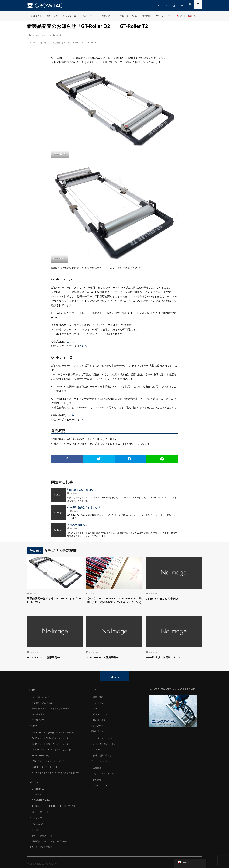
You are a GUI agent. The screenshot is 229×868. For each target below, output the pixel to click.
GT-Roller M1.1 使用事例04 (105, 658)
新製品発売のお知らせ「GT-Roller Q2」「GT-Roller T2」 (54, 601)
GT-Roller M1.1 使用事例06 (164, 598)
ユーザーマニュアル (103, 738)
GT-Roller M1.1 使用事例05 (45, 658)
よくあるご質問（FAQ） (105, 744)
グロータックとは (129, 16)
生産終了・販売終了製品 (42, 844)
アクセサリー (36, 815)
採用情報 (147, 16)
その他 (58, 35)
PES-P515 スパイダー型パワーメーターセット (55, 733)
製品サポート (90, 16)
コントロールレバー (42, 698)
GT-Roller (34, 781)
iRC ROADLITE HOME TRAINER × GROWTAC (55, 804)
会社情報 (97, 767)
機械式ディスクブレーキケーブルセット (52, 839)
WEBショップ (163, 16)
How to (97, 749)
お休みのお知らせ (77, 525)
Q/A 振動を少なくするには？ (84, 507)
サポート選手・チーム (104, 773)
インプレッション (102, 715)
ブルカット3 (38, 822)
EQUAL (33, 691)
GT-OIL (36, 828)
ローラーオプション (42, 810)
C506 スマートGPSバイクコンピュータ (51, 744)
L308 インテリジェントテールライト (50, 761)
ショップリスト (70, 16)
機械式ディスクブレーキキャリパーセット (53, 709)
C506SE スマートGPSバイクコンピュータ (53, 749)
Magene (33, 726)
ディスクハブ (38, 720)
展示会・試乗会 (101, 720)
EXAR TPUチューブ (42, 755)
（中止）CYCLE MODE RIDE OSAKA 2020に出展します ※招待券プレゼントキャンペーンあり (114, 603)
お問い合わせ (108, 16)
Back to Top (115, 678)
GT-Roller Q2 (38, 787)
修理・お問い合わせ (103, 755)
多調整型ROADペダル (43, 704)
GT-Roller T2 (38, 793)
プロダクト (36, 16)
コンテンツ (52, 16)
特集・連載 (99, 698)
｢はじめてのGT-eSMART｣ (82, 490)
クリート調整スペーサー (44, 833)
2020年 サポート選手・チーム (165, 658)
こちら (70, 341)
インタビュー (100, 704)
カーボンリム (38, 715)
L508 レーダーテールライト (46, 766)
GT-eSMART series (42, 799)
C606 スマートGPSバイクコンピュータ (51, 738)
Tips (95, 709)
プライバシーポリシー (104, 784)
